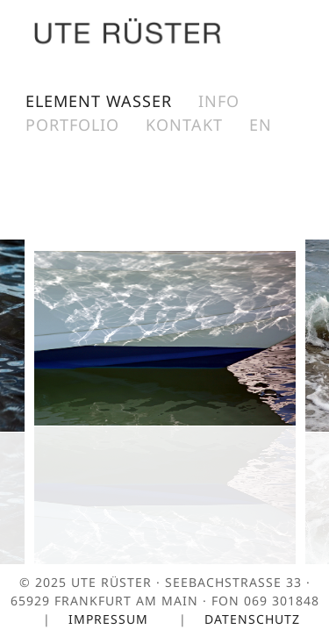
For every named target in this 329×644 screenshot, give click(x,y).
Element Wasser (99, 101)
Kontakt (184, 125)
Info (219, 101)
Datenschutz (254, 619)
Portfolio (72, 125)
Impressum (111, 619)
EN (261, 125)
